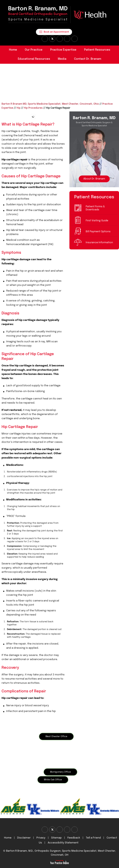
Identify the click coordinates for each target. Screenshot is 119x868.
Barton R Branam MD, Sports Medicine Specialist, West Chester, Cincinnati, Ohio (50, 104)
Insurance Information (99, 243)
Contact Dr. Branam (88, 59)
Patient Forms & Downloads (95, 208)
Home (13, 50)
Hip (19, 108)
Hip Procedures (33, 108)
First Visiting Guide (97, 221)
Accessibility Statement (63, 843)
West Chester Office (56, 737)
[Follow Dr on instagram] (67, 39)
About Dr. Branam (94, 179)
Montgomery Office (60, 772)
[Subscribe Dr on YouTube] (60, 39)
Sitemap (56, 838)
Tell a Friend (93, 838)
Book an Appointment (56, 32)
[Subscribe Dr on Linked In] (75, 39)
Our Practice (34, 50)
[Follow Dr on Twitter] (52, 39)
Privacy (41, 838)
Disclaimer (24, 838)
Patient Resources (97, 50)
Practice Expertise (63, 50)
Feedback (74, 838)
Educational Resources (34, 59)
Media (62, 59)
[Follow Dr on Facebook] (45, 39)
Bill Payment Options (98, 232)
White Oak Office (53, 780)
